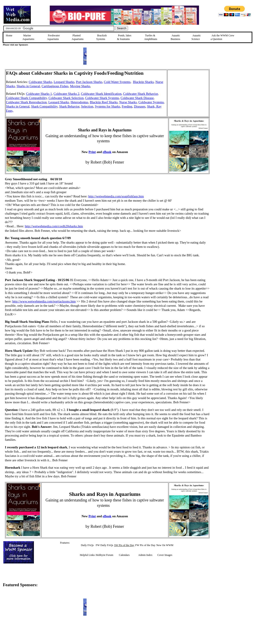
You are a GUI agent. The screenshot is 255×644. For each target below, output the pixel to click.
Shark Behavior (69, 106)
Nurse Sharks (128, 102)
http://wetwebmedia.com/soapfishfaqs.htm (116, 196)
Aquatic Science (196, 37)
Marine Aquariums (28, 37)
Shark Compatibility (44, 106)
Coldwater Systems (151, 102)
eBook (107, 152)
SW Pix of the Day (124, 545)
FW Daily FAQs (104, 545)
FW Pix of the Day (145, 545)
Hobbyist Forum (105, 555)
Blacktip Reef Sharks (104, 102)
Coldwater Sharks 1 (39, 94)
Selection (87, 106)
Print (92, 152)
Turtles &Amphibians (151, 37)
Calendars (124, 555)
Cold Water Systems (117, 82)
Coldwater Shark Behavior (141, 94)
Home (9, 35)
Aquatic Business (175, 37)
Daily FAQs (87, 545)
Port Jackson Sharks (89, 82)
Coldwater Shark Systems (102, 98)
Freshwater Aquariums (53, 37)
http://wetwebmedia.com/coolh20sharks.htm (54, 226)
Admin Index (145, 555)
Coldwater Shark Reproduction (26, 102)
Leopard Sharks (64, 82)
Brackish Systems (101, 37)
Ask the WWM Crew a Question (222, 37)
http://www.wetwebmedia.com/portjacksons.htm (44, 301)
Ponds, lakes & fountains (124, 37)
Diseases (140, 106)
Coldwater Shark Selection (66, 98)
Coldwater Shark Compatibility (26, 98)
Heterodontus (79, 102)
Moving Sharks (80, 86)
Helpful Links (87, 555)
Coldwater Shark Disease (137, 98)
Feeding (127, 106)
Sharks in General (28, 86)
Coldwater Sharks (40, 82)
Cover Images (165, 555)
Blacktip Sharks (143, 82)
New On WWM (165, 545)
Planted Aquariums (78, 37)
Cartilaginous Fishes (55, 86)
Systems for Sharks (107, 106)
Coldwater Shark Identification (101, 94)
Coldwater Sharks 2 (66, 94)
